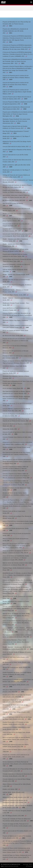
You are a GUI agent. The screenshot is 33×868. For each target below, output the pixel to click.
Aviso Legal (26, 864)
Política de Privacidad (29, 865)
